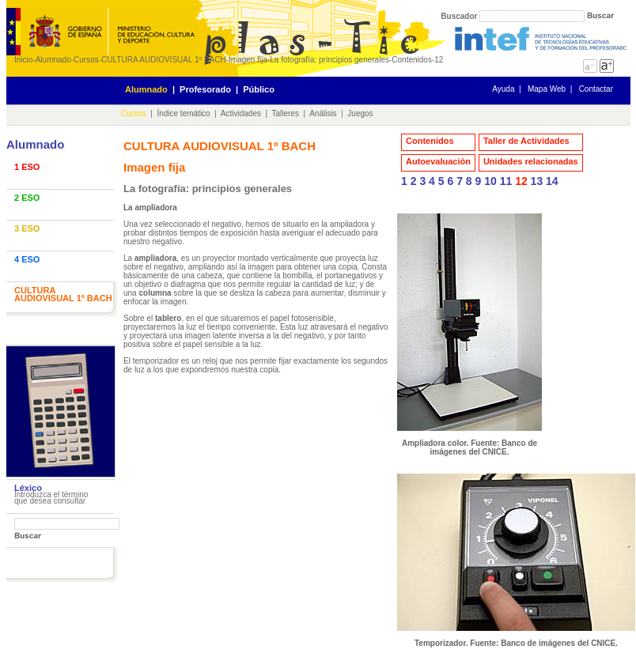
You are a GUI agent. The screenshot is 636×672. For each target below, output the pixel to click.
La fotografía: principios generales (329, 60)
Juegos (360, 113)
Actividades (241, 113)
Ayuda (503, 89)
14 (552, 181)
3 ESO (27, 228)
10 (490, 181)
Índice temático (183, 113)
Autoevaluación (438, 161)
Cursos (86, 60)
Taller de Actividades (526, 141)
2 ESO (27, 198)
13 (537, 181)
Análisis (323, 113)
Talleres (286, 113)
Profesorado (205, 89)
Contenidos (412, 60)
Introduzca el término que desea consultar (51, 498)
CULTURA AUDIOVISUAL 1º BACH (164, 60)
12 (439, 60)
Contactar (596, 89)
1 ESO (27, 167)
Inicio (23, 60)
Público (259, 89)
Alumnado (53, 60)
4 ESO (27, 259)
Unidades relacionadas (531, 161)
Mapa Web (547, 89)
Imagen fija (248, 60)
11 (506, 181)
